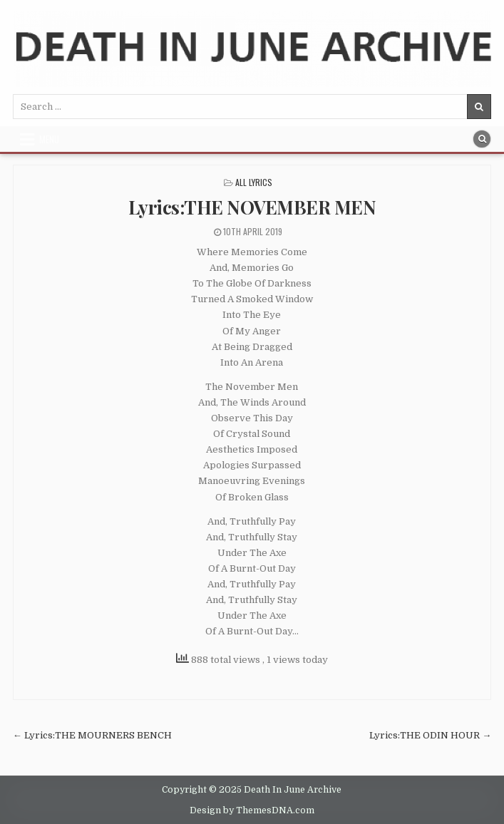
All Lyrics (254, 182)
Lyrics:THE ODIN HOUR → (430, 735)
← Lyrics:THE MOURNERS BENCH (92, 735)
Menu (49, 139)
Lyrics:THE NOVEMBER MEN (252, 207)
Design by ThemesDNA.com (252, 810)
